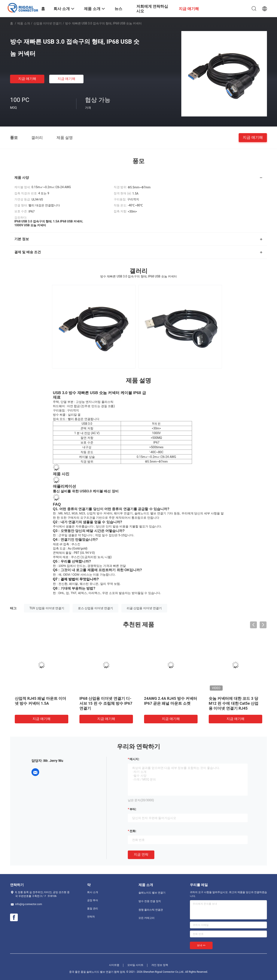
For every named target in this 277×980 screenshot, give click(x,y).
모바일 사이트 (135, 965)
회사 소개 (93, 892)
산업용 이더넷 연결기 (48, 23)
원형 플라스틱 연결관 (151, 910)
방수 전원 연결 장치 (150, 901)
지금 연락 (141, 854)
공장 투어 (93, 900)
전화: (133, 831)
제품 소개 (23, 23)
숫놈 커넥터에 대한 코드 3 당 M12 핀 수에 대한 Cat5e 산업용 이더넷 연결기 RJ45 (234, 703)
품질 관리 (93, 909)
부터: (133, 809)
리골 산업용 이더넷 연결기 (144, 608)
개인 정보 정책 (160, 965)
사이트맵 (114, 965)
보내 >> (201, 945)
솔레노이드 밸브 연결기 (152, 893)
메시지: (134, 759)
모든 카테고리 (147, 918)
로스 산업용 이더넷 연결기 (95, 608)
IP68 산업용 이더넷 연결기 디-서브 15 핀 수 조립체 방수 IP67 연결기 (106, 703)
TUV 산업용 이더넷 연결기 (47, 608)
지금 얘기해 (27, 79)
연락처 (91, 917)
